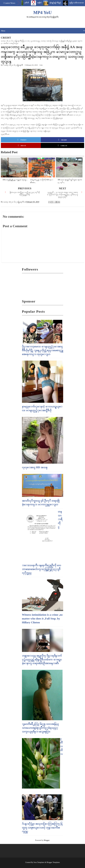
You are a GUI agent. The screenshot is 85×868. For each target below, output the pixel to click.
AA (41, 65)
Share (63, 140)
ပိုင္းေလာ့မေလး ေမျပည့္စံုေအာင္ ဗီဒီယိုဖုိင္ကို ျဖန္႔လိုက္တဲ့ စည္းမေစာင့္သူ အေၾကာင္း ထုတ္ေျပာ (43, 350)
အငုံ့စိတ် (42, 3)
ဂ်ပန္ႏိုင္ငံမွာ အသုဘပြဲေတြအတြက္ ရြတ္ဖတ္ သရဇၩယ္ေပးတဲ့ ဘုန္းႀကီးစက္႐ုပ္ (42, 828)
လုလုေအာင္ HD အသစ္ (35, 467)
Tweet (22, 140)
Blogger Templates (53, 862)
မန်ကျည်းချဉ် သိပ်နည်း (58, 3)
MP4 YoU (43, 13)
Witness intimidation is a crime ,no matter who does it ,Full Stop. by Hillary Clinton (42, 619)
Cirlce (63, 145)
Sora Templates (39, 862)
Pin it (22, 145)
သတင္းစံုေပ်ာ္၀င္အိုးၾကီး (14, 65)
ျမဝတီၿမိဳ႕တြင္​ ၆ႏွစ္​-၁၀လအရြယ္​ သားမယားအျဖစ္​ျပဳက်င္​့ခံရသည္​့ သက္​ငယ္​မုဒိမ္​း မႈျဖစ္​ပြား (40, 728)
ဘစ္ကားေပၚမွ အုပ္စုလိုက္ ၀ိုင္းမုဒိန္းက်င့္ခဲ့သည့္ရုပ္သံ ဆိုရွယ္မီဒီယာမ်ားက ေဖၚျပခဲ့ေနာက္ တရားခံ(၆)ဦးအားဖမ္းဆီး (42, 659)
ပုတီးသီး (30, 3)
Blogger (47, 840)
